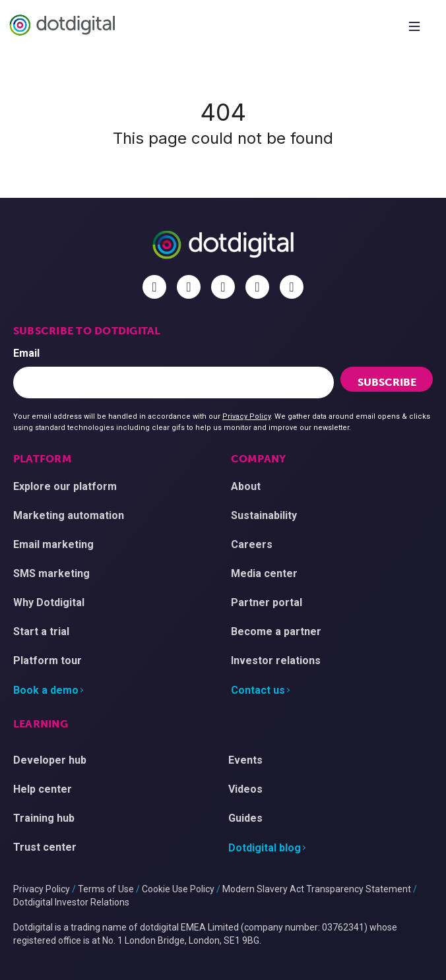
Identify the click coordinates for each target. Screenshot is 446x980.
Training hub (44, 818)
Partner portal (267, 602)
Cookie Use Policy (178, 889)
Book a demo (46, 690)
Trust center (45, 847)
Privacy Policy (246, 416)
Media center (264, 573)
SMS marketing (51, 573)
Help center (43, 789)
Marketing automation (69, 515)
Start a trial (41, 631)
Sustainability (264, 515)
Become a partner (276, 631)
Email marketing (53, 544)
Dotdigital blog (265, 848)
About (246, 486)
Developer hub (50, 760)
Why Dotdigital (49, 602)
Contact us (258, 690)
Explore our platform (65, 486)
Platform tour (48, 660)
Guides (245, 818)
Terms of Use (106, 889)
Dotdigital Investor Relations (71, 902)
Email (26, 353)
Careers (252, 544)
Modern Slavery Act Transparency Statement (317, 889)
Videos (245, 789)
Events (245, 760)
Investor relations (276, 660)
